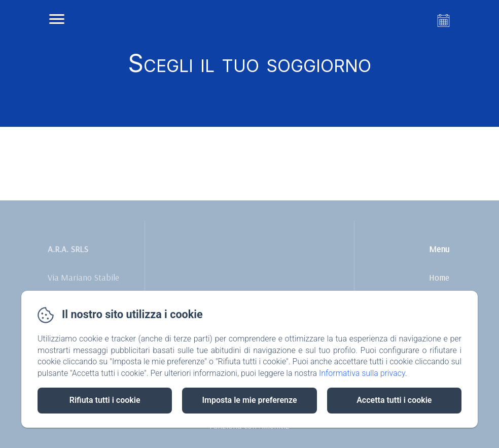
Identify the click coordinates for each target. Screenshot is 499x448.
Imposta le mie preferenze (249, 400)
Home (439, 277)
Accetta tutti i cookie (394, 400)
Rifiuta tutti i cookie (105, 400)
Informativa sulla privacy (362, 373)
